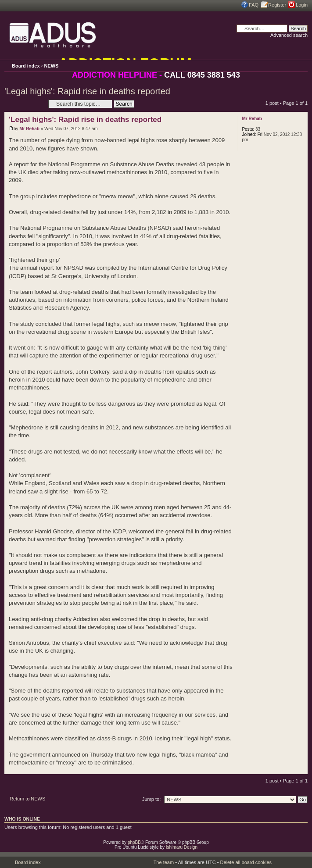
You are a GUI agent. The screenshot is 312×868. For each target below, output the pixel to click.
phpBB (134, 842)
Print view (289, 65)
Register (277, 5)
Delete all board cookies (246, 862)
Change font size (301, 65)
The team (164, 862)
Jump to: (151, 799)
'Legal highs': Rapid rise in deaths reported (87, 91)
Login (302, 5)
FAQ (254, 5)
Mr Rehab (29, 129)
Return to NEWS (27, 799)
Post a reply (24, 104)
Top (301, 770)
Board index (26, 66)
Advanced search (289, 35)
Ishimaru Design (182, 847)
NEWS (51, 66)
